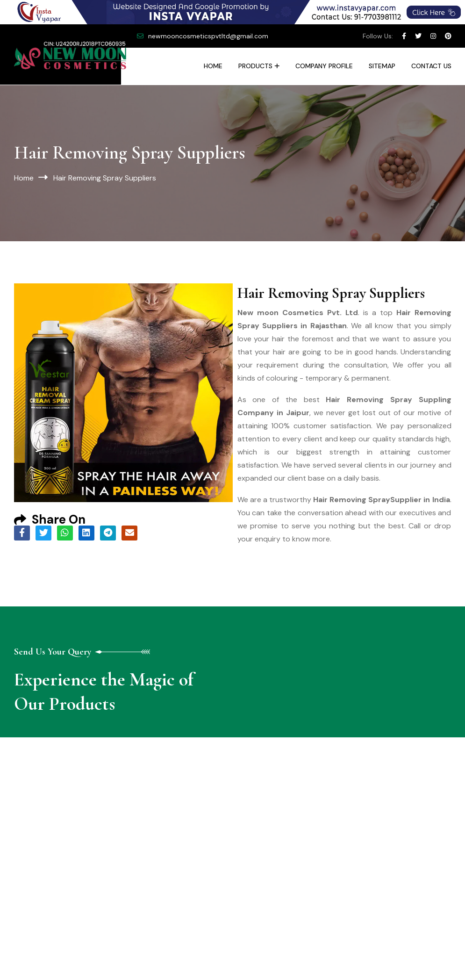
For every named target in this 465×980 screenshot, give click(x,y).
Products (255, 66)
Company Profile (324, 66)
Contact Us (431, 66)
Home (213, 66)
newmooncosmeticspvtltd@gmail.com (208, 36)
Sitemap (382, 66)
